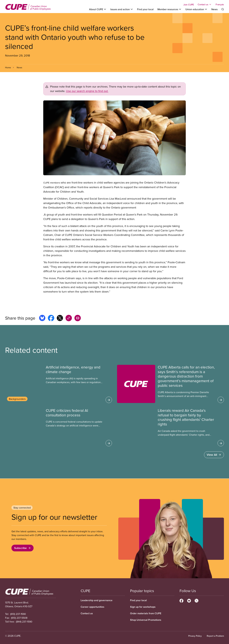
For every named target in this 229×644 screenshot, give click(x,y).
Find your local (145, 9)
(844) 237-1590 (24, 622)
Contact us (87, 613)
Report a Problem (215, 636)
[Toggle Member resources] (170, 9)
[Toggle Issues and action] (122, 9)
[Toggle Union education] (196, 9)
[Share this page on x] (60, 318)
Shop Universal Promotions (146, 620)
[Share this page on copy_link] (69, 318)
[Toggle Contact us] (205, 4)
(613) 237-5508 (19, 618)
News (214, 9)
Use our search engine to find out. (87, 91)
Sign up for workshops (143, 607)
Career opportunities (92, 607)
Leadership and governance (97, 600)
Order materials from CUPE (146, 613)
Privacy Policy (195, 636)
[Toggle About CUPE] (98, 9)
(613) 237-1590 (18, 614)
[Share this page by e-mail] (78, 318)
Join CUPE (189, 5)
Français (220, 4)
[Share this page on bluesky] (42, 318)
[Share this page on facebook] (51, 318)
